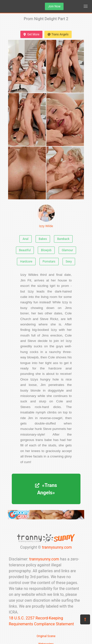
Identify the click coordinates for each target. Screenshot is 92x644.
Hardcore (26, 262)
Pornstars (49, 262)
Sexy (69, 262)
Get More (31, 34)
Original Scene (46, 636)
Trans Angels (58, 34)
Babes (43, 239)
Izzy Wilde (46, 216)
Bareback (63, 239)
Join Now (54, 6)
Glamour (67, 250)
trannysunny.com (57, 547)
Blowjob (46, 250)
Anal (26, 239)
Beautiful (25, 250)
